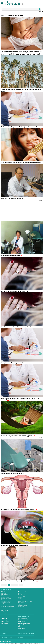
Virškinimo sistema (5, 596)
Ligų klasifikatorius (19, 640)
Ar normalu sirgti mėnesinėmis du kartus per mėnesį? (18, 509)
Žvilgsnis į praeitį (5, 622)
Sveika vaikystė (5, 620)
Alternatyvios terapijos (24, 620)
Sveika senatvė (5, 623)
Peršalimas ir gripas (22, 596)
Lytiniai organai (4, 604)
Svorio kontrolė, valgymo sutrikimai (25, 601)
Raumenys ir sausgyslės (6, 603)
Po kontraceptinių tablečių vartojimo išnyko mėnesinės (19, 581)
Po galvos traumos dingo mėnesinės (13, 198)
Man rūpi (3, 592)
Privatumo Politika (6, 642)
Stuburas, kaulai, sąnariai (6, 601)
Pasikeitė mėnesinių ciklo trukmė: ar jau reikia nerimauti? (19, 127)
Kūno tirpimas (21, 599)
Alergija (19, 593)
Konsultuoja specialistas (26, 633)
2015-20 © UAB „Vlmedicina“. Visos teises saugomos (14, 643)
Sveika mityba (21, 622)
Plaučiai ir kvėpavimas (5, 595)
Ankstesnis (4, 585)
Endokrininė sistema (5, 597)
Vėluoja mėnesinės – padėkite (10, 255)
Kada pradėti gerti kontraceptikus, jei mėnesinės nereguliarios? (21, 163)
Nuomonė (21, 637)
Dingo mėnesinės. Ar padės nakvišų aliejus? (15, 545)
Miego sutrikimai (21, 604)
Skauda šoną (21, 600)
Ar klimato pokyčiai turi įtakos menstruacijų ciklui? (17, 436)
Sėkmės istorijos (22, 630)
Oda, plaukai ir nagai (5, 605)
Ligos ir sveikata (6, 590)
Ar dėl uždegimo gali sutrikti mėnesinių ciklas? (16, 327)
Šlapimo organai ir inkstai (6, 600)
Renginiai (4, 633)
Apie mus (9, 640)
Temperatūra (21, 597)
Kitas (21, 585)
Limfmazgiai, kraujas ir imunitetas (7, 606)
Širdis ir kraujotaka (5, 593)
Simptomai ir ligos (23, 592)
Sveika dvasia (21, 628)
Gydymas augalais (23, 618)
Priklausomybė (21, 603)
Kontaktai (29, 640)
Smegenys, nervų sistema (6, 599)
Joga (19, 627)
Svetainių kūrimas (37, 643)
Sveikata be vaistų (23, 616)
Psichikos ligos (4, 613)
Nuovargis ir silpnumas (23, 605)
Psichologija (4, 618)
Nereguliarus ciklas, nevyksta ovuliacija (13, 363)
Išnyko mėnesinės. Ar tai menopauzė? (13, 474)
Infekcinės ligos (21, 607)
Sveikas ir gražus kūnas (24, 623)
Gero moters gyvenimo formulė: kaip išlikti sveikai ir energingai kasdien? (21, 90)
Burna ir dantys (4, 612)
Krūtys (2, 608)
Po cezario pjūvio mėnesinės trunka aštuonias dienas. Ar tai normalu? (20, 399)
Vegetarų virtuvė (22, 625)
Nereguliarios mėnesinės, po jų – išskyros (14, 291)
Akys (2, 609)
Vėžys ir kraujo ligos (22, 595)
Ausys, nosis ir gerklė (5, 610)
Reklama (41, 12)
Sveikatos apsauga (7, 637)
